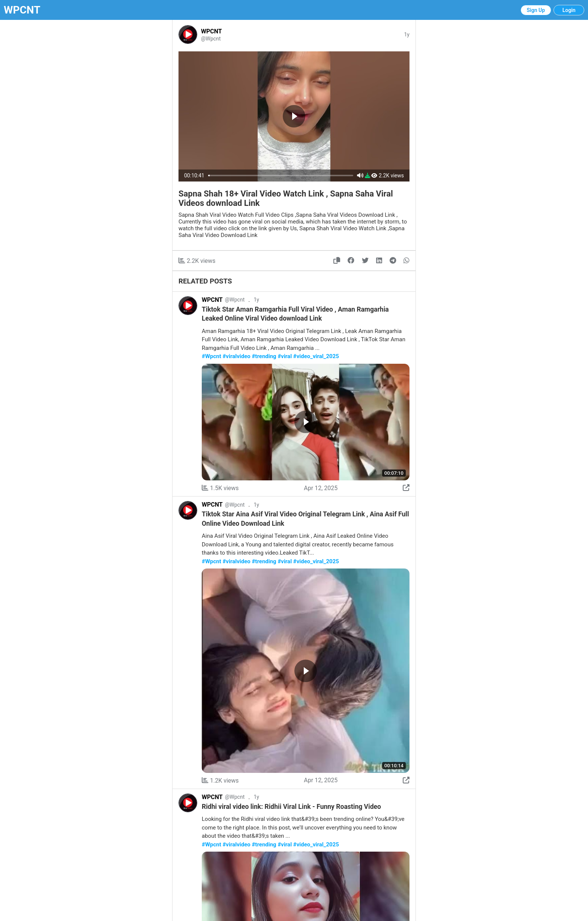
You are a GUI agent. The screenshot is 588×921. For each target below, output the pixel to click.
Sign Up (536, 10)
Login (569, 10)
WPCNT (22, 10)
